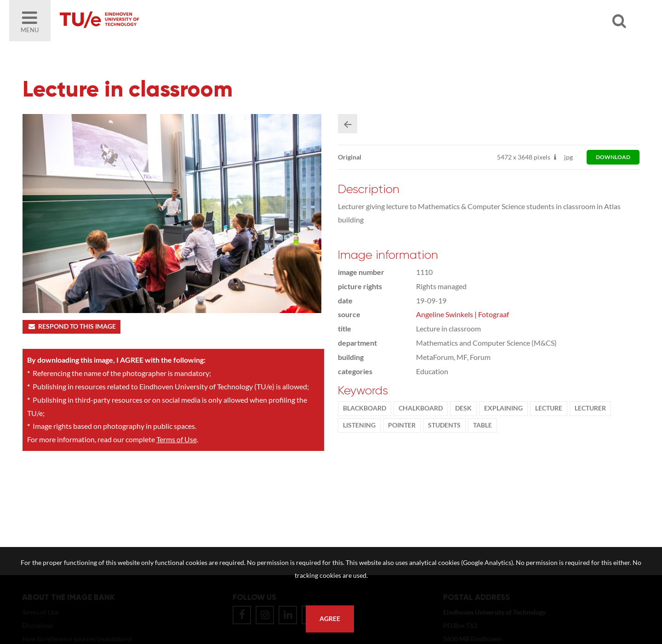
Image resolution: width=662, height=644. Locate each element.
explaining (503, 408)
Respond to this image (71, 326)
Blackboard (365, 408)
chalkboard (421, 408)
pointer (402, 425)
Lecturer (590, 408)
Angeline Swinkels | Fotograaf (462, 314)
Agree (330, 619)
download (613, 157)
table (482, 425)
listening (359, 425)
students (444, 425)
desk (463, 408)
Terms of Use (177, 439)
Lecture (549, 408)
